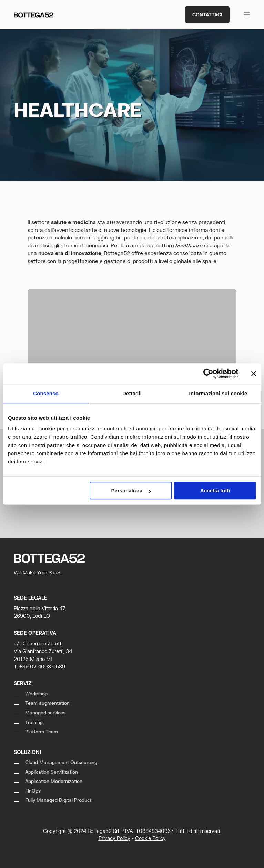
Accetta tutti (215, 491)
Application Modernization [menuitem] (54, 782)
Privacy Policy (114, 839)
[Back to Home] (34, 15)
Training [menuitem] (34, 723)
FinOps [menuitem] (33, 791)
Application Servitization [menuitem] (52, 772)
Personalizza (131, 491)
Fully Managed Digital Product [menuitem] (58, 800)
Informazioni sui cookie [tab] (218, 393)
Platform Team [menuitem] (42, 732)
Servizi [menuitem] (23, 683)
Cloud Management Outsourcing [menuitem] (61, 763)
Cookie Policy (150, 839)
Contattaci (207, 14)
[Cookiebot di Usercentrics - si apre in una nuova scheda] (208, 374)
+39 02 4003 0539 (42, 667)
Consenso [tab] (46, 393)
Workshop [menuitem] (36, 694)
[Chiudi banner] (254, 374)
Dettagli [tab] (132, 393)
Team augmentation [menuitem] (47, 703)
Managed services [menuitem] (45, 713)
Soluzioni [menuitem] (27, 752)
